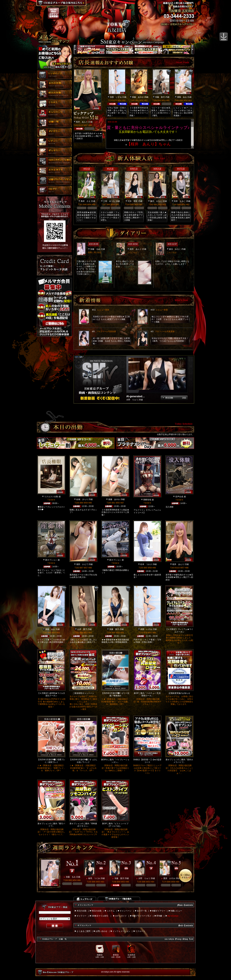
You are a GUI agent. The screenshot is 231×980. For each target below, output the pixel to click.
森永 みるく (175, 249)
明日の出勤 (97, 911)
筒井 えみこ (180, 201)
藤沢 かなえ (156, 201)
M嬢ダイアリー (159, 911)
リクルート (140, 931)
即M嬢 (159, 916)
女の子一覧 (142, 911)
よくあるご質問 (83, 931)
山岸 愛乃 (82, 629)
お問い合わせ (101, 931)
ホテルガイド (121, 916)
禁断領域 (147, 500)
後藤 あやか (138, 97)
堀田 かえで (82, 564)
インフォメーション (121, 931)
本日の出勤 (82, 911)
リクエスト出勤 (51, 497)
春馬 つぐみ (94, 878)
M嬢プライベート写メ (142, 916)
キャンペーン (126, 911)
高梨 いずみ (116, 97)
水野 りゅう (144, 878)
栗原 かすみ (169, 878)
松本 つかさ (146, 564)
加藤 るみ (95, 249)
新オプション (51, 560)
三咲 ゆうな (109, 201)
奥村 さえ (86, 201)
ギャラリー (82, 916)
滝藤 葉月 (160, 97)
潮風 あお (182, 97)
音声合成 (179, 497)
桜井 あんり (82, 122)
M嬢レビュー (176, 911)
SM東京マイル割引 (100, 916)
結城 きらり (82, 499)
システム (111, 911)
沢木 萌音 (133, 201)
